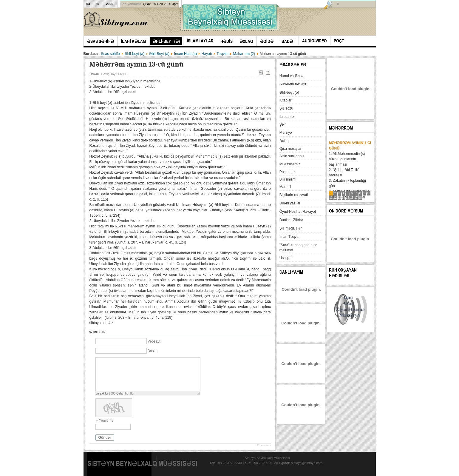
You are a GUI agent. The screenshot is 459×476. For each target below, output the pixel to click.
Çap (261, 72)
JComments (264, 445)
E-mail (268, 72)
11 (331, 198)
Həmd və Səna (291, 76)
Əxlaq (284, 141)
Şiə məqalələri (291, 228)
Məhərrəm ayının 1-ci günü (350, 146)
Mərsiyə (286, 133)
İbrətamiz (287, 117)
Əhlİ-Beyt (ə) (159, 54)
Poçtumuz (287, 172)
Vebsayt (154, 341)
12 (335, 198)
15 (348, 198)
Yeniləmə (106, 420)
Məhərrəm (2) (244, 54)
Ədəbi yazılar (290, 203)
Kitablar (286, 100)
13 (339, 198)
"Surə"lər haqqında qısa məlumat (298, 248)
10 (368, 193)
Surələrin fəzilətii (293, 84)
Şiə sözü (286, 108)
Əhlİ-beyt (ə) (135, 54)
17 (356, 198)
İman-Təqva (289, 237)
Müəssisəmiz (290, 164)
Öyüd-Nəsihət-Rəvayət (298, 212)
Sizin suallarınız (292, 156)
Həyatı (207, 54)
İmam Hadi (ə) (186, 54)
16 (352, 198)
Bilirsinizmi (288, 179)
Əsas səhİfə (110, 54)
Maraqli (285, 187)
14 (343, 198)
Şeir (283, 124)
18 (360, 198)
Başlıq (153, 351)
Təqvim (222, 54)
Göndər (105, 438)
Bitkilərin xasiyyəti (294, 195)
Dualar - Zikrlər (291, 220)
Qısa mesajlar (290, 149)
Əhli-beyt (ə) (289, 93)
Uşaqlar (286, 258)
